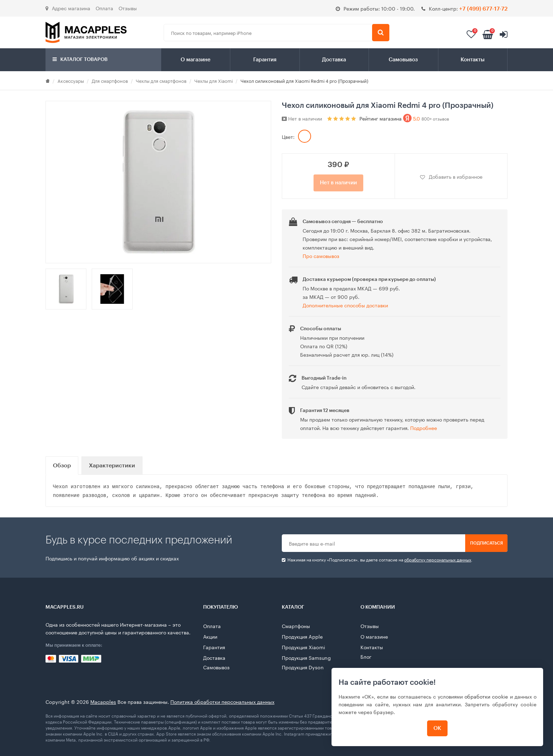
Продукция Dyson (303, 667)
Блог (366, 656)
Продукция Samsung (306, 657)
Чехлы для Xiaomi (214, 80)
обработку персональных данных (438, 559)
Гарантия (265, 60)
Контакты (473, 60)
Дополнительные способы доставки (345, 305)
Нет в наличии (338, 183)
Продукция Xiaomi (303, 647)
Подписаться (487, 543)
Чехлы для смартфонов (161, 80)
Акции (210, 636)
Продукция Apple (302, 636)
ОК (437, 728)
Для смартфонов (110, 80)
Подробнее (424, 428)
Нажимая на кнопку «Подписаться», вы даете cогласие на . (377, 560)
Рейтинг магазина (404, 118)
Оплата (104, 8)
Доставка (334, 60)
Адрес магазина (68, 8)
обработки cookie (486, 696)
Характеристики (112, 466)
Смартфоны (296, 626)
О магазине (196, 60)
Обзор (62, 466)
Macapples (103, 701)
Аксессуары (71, 80)
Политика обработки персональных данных (222, 701)
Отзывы (128, 8)
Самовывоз (403, 60)
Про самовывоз (321, 256)
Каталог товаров (80, 59)
